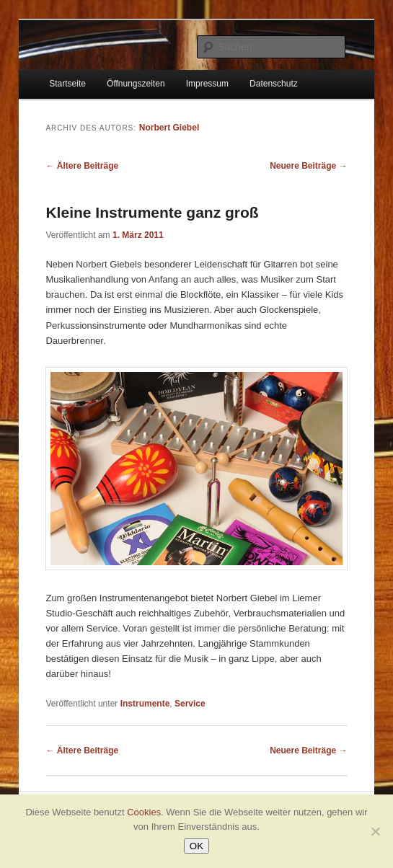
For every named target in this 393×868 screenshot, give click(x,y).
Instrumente (145, 704)
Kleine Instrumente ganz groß (152, 212)
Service (190, 704)
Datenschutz (274, 84)
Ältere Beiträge (82, 166)
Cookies (144, 812)
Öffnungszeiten (136, 84)
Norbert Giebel (169, 128)
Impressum (207, 84)
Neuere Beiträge (308, 166)
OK (196, 846)
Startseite (67, 84)
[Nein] (375, 831)
